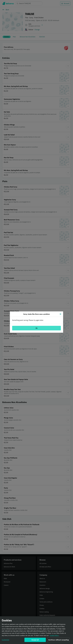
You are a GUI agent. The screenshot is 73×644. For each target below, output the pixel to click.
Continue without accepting (58, 640)
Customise (5, 640)
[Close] (60, 314)
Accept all (35, 640)
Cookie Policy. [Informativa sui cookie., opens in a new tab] (54, 636)
